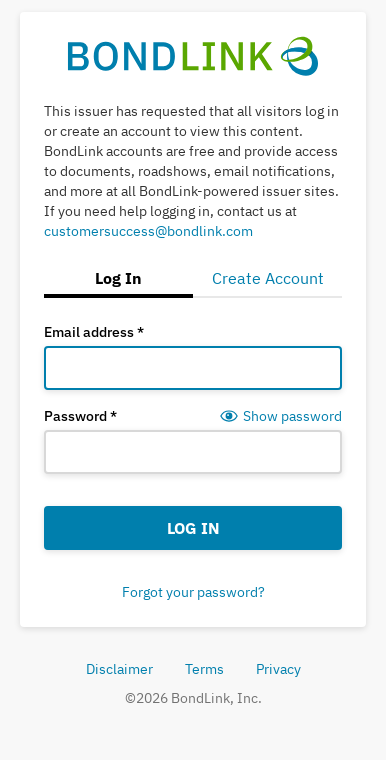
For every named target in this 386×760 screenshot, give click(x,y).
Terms (204, 669)
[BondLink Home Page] (193, 56)
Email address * (94, 332)
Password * (80, 416)
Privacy (278, 669)
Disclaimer (119, 669)
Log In (193, 528)
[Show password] (280, 416)
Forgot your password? (193, 592)
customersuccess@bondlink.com (148, 231)
